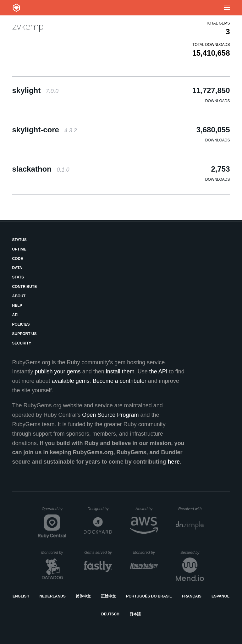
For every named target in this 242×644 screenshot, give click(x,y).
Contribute (25, 287)
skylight (35, 90)
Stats (18, 277)
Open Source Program (110, 415)
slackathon (41, 169)
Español (220, 596)
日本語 (135, 614)
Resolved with (191, 509)
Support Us (25, 334)
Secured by (192, 553)
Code (18, 259)
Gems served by (98, 553)
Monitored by (54, 553)
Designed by (100, 509)
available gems (71, 381)
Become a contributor (120, 381)
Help (17, 305)
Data (17, 268)
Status (19, 240)
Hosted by (147, 509)
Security (22, 343)
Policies (21, 324)
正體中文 (108, 596)
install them (120, 372)
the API (158, 372)
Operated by (54, 511)
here (174, 462)
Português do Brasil (149, 596)
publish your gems (58, 372)
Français (192, 596)
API (15, 315)
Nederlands (52, 596)
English (21, 596)
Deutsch (110, 614)
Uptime (19, 249)
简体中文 (83, 596)
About (19, 296)
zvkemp (28, 27)
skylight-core (45, 130)
